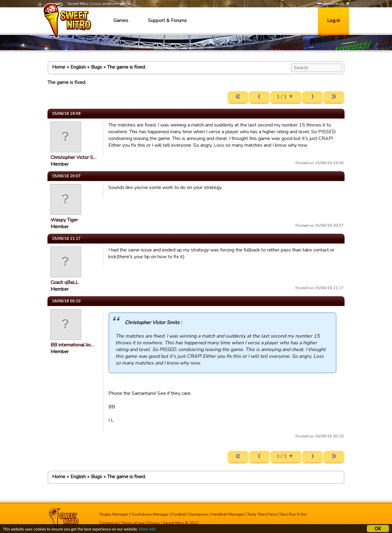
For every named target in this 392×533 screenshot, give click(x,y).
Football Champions (190, 514)
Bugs (96, 67)
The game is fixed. (126, 67)
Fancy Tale (277, 514)
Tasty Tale (256, 514)
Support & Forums (167, 21)
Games (121, 21)
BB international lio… (72, 345)
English (78, 67)
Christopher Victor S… (73, 157)
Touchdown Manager (150, 514)
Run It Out (298, 514)
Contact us (109, 523)
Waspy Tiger (64, 220)
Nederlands (331, 4)
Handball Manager (228, 514)
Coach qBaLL (64, 282)
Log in (334, 21)
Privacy (154, 523)
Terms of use (133, 523)
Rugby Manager (114, 514)
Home (59, 67)
